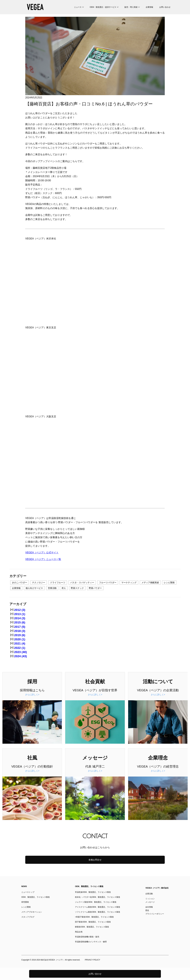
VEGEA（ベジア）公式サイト (42, 553)
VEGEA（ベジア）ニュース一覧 (43, 559)
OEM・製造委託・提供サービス (103, 7)
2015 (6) (20, 622)
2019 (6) (20, 635)
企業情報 (149, 7)
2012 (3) (20, 610)
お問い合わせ (165, 7)
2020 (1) (20, 639)
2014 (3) (20, 618)
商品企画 (79, 932)
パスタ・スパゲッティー (82, 583)
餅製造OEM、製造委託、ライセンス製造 (92, 927)
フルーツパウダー (108, 583)
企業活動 (149, 894)
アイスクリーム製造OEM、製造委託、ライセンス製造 (98, 907)
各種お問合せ (95, 860)
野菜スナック (77, 588)
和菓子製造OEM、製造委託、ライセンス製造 (95, 917)
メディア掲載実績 (150, 583)
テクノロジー (39, 583)
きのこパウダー (20, 583)
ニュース (78, 7)
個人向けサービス (34, 588)
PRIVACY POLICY (92, 960)
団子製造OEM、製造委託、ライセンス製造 (93, 922)
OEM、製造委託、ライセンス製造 (36, 897)
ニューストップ (28, 892)
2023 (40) (20, 652)
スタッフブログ (28, 917)
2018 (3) (20, 631)
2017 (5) (20, 627)
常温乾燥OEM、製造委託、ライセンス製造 (93, 892)
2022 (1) (20, 648)
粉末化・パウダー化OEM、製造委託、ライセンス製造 (98, 897)
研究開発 (25, 902)
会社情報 (149, 907)
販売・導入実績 (131, 7)
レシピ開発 (169, 583)
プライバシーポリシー (155, 914)
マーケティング (129, 583)
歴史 (147, 910)
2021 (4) (20, 643)
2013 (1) (20, 614)
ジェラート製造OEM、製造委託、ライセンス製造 (96, 902)
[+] (12, 610)
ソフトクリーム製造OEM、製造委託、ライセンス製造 (98, 912)
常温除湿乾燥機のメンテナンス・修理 (91, 942)
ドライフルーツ (58, 583)
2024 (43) (20, 656)
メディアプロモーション (32, 912)
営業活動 (52, 588)
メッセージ (150, 902)
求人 (64, 588)
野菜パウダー (95, 588)
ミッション (150, 899)
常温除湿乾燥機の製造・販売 (87, 937)
